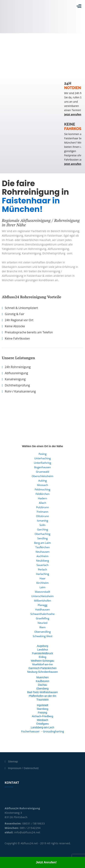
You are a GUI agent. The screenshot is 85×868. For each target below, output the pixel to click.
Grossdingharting (53, 731)
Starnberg (42, 709)
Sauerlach (42, 565)
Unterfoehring (42, 463)
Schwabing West (43, 636)
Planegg (42, 605)
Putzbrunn (42, 507)
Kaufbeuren (42, 681)
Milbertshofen (43, 601)
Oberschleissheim (42, 476)
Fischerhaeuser (30, 731)
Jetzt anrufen (73, 114)
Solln (43, 525)
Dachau (42, 685)
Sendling (43, 538)
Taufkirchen (42, 547)
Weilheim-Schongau (42, 661)
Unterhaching (42, 458)
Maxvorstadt (43, 592)
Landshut (43, 650)
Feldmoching (43, 489)
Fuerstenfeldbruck (42, 653)
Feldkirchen (43, 494)
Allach (42, 503)
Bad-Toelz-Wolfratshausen (43, 692)
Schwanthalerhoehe (43, 614)
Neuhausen (42, 552)
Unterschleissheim (42, 596)
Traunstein (43, 700)
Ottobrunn (42, 516)
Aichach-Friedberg (42, 716)
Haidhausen (42, 610)
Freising (43, 713)
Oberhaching (42, 534)
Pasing (42, 454)
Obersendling (43, 632)
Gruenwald (43, 472)
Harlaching (42, 574)
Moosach (42, 485)
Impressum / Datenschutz (23, 768)
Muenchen (42, 677)
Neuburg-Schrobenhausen (42, 672)
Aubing (43, 481)
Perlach (42, 569)
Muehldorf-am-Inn (42, 664)
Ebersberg (42, 689)
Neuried (42, 623)
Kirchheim (42, 583)
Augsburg (43, 646)
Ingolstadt (42, 705)
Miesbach (43, 720)
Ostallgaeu (42, 724)
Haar (43, 578)
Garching (42, 529)
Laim (43, 587)
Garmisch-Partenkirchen (42, 668)
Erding (42, 657)
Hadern (42, 498)
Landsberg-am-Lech (42, 727)
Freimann (42, 512)
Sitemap (13, 761)
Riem (42, 627)
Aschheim (43, 556)
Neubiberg (42, 561)
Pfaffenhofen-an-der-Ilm (43, 696)
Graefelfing (42, 618)
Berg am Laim (43, 543)
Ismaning (43, 521)
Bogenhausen (43, 467)
